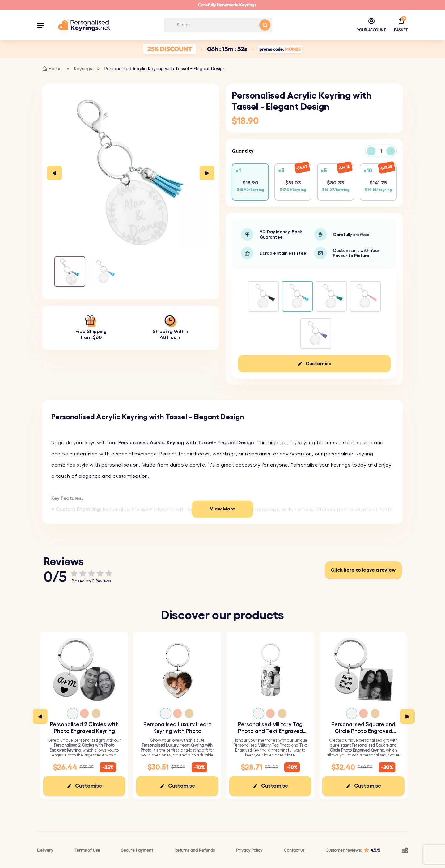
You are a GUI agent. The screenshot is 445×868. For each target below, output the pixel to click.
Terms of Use (87, 850)
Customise (319, 364)
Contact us (294, 850)
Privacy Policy (249, 850)
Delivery (45, 850)
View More (222, 509)
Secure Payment (137, 850)
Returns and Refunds (195, 850)
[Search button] (265, 25)
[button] (41, 25)
